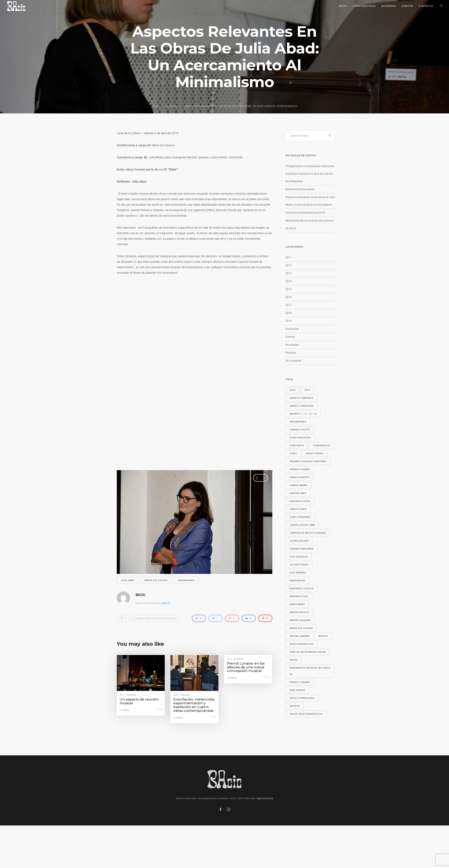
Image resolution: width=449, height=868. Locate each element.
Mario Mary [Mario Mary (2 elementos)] (297, 604)
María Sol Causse (156, 580)
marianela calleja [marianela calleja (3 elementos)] (302, 588)
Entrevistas (292, 329)
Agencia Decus (265, 798)
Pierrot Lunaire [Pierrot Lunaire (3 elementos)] (300, 682)
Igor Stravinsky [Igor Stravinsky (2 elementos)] (300, 517)
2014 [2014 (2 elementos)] (293, 390)
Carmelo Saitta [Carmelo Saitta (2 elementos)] (300, 430)
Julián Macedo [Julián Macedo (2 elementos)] (299, 541)
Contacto (426, 6)
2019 (289, 321)
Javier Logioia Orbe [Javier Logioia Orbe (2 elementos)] (302, 525)
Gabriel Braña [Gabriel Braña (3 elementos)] (299, 485)
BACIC (141, 595)
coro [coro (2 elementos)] (293, 453)
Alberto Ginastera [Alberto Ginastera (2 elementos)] (302, 406)
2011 (289, 257)
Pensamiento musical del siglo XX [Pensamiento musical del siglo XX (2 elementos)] (310, 671)
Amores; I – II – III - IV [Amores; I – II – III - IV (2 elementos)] (303, 414)
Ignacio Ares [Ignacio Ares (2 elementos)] (298, 509)
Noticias (172, 106)
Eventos (407, 6)
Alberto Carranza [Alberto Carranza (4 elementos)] (301, 398)
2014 (289, 281)
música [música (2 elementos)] (323, 636)
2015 (230, 659)
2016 (176, 695)
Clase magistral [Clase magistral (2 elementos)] (300, 438)
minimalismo (186, 580)
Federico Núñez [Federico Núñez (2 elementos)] (300, 469)
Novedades (389, 6)
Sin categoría (293, 361)
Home (156, 106)
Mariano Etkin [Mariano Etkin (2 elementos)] (299, 596)
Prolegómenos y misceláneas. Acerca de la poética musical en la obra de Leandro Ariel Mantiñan (310, 174)
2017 (122, 695)
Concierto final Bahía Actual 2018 (305, 213)
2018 (289, 313)
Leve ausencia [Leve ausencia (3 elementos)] (299, 557)
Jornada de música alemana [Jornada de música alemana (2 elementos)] (308, 533)
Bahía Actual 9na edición (300, 189)
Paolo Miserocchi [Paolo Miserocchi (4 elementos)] (302, 644)
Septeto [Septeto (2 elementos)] (295, 706)
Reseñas (131, 695)
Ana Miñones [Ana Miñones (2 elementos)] (298, 422)
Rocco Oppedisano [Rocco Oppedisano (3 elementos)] (302, 698)
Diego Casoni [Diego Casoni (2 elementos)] (315, 453)
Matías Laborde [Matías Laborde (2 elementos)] (300, 636)
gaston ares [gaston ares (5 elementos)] (298, 493)
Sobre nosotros (364, 6)
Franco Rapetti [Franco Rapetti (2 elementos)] (300, 477)
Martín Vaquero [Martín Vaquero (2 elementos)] (300, 620)
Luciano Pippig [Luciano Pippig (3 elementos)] (299, 565)
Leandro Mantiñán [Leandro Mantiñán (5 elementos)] (302, 549)
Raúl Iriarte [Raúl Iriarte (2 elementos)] (297, 690)
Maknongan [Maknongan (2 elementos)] (297, 580)
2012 (289, 265)
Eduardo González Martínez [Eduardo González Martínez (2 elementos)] (308, 461)
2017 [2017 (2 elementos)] (307, 390)
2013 (289, 273)
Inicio (343, 6)
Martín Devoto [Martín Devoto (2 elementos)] (299, 612)
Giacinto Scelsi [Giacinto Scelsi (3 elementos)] (300, 501)
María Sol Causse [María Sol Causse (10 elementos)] (301, 628)
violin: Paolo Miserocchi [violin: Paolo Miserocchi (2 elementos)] (306, 714)
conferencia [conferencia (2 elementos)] (321, 446)
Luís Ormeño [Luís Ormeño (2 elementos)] (298, 573)
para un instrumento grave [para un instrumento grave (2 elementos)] (308, 652)
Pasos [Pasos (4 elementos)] (294, 660)
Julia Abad (127, 580)
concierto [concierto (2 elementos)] (297, 446)
